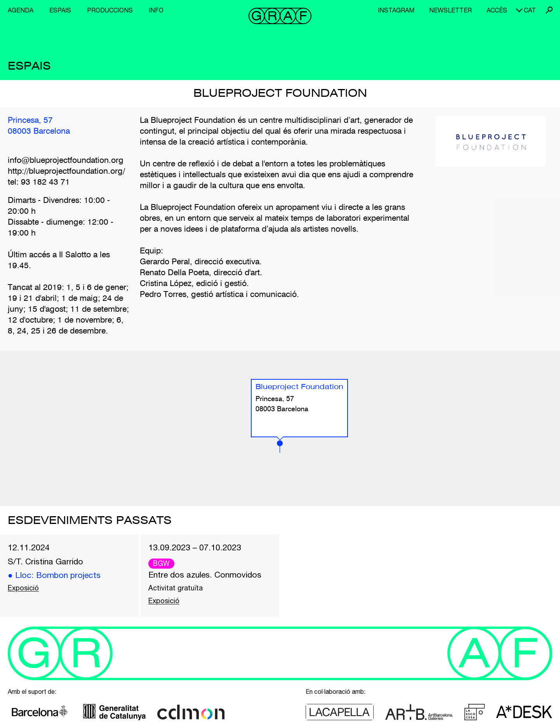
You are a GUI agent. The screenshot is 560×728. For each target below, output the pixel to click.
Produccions (110, 10)
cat (530, 10)
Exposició (23, 588)
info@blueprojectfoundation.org (66, 161)
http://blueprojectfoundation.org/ (66, 172)
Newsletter (450, 10)
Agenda (21, 10)
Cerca (549, 10)
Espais (60, 10)
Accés (497, 10)
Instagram (396, 10)
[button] (280, 447)
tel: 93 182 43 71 (39, 182)
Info (156, 10)
